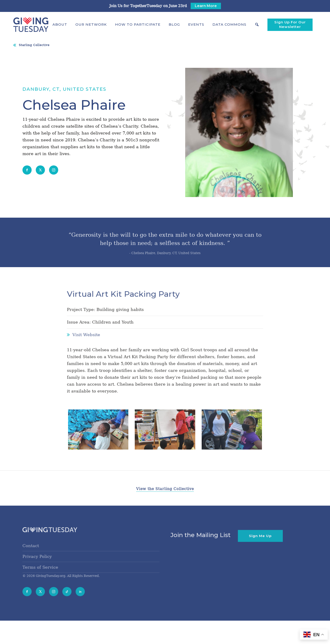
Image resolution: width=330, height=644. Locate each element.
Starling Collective (34, 45)
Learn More (206, 6)
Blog (174, 24)
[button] (60, 25)
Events (196, 24)
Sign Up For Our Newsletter (290, 24)
